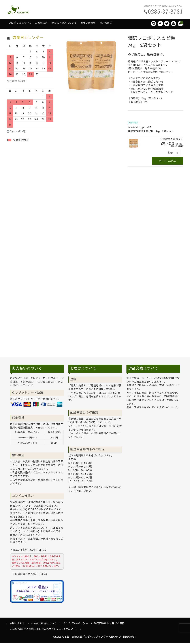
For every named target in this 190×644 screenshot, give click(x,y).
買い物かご (120, 24)
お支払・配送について (73, 24)
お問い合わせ (100, 24)
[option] (91, 66)
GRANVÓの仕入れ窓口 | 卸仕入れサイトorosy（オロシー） (44, 630)
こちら (90, 390)
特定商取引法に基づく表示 (109, 625)
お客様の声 (47, 24)
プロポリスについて (22, 24)
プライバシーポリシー (75, 625)
